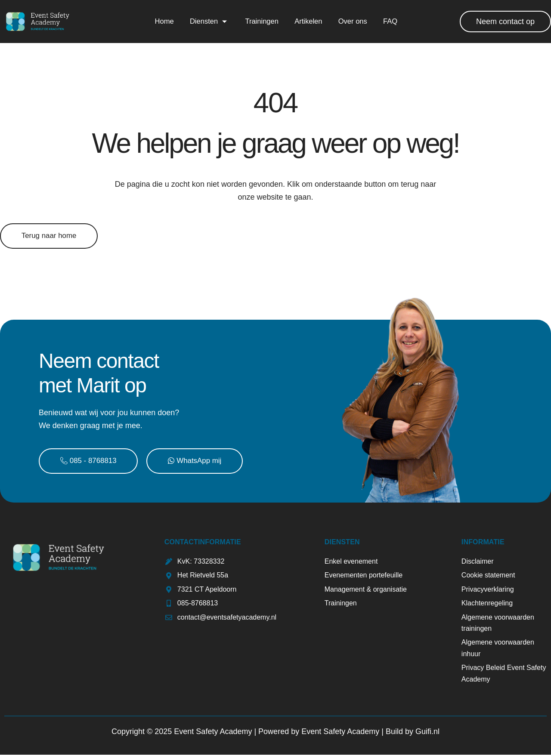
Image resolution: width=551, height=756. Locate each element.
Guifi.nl (427, 733)
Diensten (209, 21)
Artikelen (308, 21)
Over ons (352, 21)
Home (163, 21)
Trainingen (261, 21)
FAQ (390, 21)
